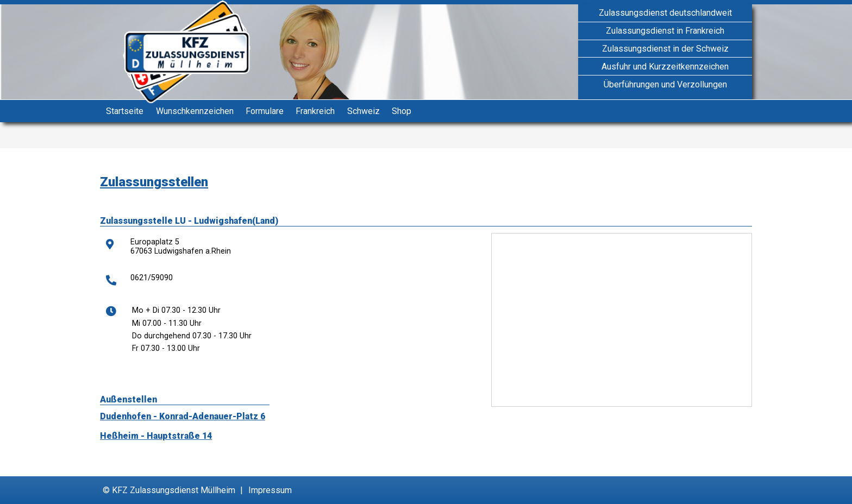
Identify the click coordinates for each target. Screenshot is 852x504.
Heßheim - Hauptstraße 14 (156, 436)
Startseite (125, 111)
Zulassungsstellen (154, 182)
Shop (402, 111)
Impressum (270, 490)
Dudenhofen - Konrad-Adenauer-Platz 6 (183, 416)
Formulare (265, 111)
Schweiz (364, 111)
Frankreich (315, 111)
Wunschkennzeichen (195, 111)
